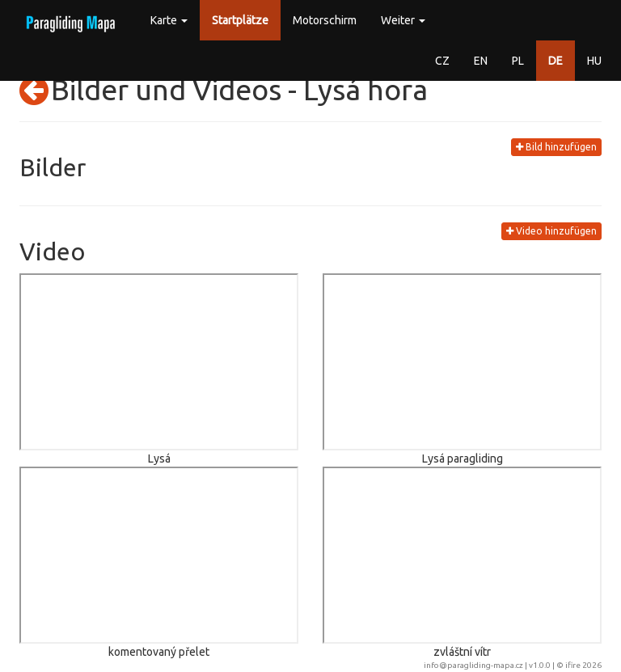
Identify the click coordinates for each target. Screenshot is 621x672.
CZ (442, 61)
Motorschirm (325, 20)
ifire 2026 (583, 665)
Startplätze (240, 20)
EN (481, 61)
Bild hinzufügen (556, 147)
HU (594, 61)
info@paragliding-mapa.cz (473, 665)
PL (518, 61)
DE (556, 61)
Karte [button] (169, 20)
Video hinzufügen (551, 231)
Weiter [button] (403, 20)
